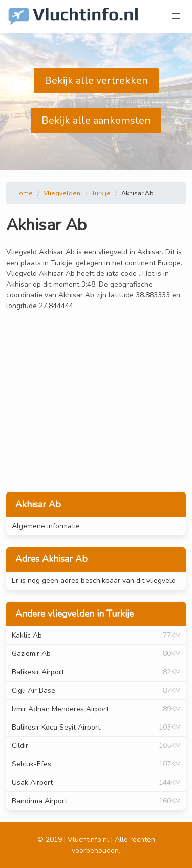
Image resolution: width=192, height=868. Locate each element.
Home (24, 193)
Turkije (101, 193)
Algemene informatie (46, 526)
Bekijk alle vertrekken (96, 80)
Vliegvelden (62, 193)
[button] (176, 16)
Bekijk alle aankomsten (96, 120)
